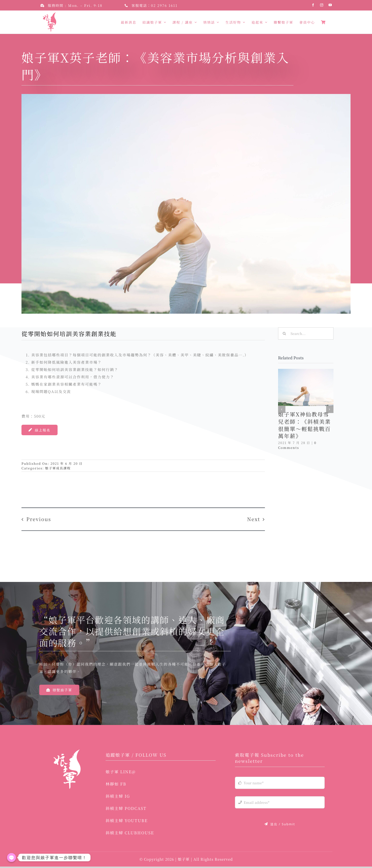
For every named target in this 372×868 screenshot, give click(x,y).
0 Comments (297, 445)
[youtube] (330, 5)
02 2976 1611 (164, 5)
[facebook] (313, 5)
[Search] (284, 333)
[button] (282, 409)
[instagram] (322, 5)
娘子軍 (184, 861)
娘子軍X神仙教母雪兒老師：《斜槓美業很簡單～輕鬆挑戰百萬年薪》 (304, 425)
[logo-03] (67, 753)
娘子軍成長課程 (58, 468)
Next (254, 515)
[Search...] (306, 333)
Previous (39, 515)
